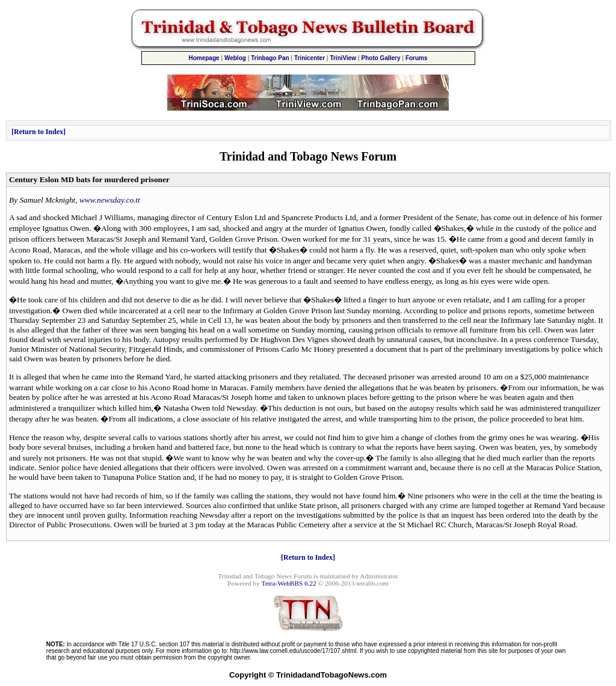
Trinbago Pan (270, 58)
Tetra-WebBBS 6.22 (289, 583)
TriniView (343, 58)
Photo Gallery (381, 58)
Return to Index (38, 132)
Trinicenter (310, 58)
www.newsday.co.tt (110, 200)
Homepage (204, 58)
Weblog (235, 58)
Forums (417, 58)
